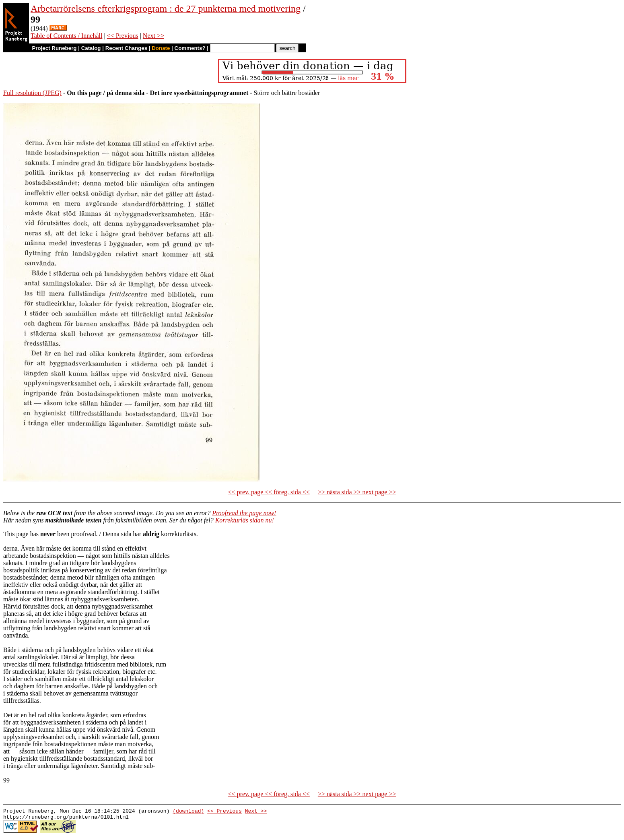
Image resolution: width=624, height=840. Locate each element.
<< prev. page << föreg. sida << (269, 492)
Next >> (153, 36)
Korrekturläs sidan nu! (245, 520)
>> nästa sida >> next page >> (357, 492)
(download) (188, 812)
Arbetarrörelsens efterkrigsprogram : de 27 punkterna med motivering (166, 8)
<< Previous (123, 36)
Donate (161, 48)
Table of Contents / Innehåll (66, 36)
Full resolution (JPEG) (32, 93)
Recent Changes (126, 48)
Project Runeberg (54, 48)
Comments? (190, 48)
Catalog (91, 48)
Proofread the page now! (244, 513)
